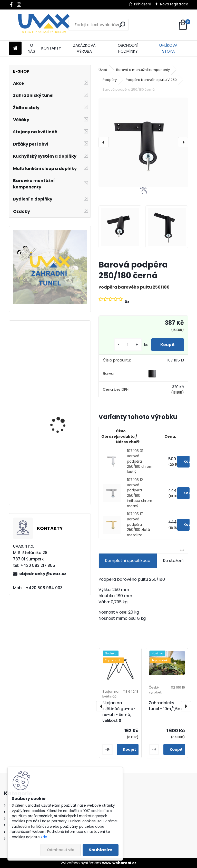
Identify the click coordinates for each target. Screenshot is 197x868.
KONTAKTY (51, 48)
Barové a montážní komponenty (143, 70)
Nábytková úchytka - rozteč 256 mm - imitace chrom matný (65, 417)
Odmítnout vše (61, 850)
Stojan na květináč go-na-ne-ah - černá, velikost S (119, 712)
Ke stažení (173, 561)
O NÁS (31, 48)
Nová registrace (174, 4)
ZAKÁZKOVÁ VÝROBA (84, 48)
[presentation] (104, 142)
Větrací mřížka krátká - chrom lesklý (64, 357)
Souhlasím (101, 850)
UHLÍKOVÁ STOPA (168, 48)
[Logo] (44, 25)
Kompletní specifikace (128, 561)
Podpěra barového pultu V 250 (151, 80)
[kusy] (125, 345)
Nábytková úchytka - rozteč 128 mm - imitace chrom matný (64, 479)
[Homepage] (15, 48)
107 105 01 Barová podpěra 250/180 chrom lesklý (140, 461)
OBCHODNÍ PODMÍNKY (128, 48)
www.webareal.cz (119, 863)
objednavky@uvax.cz (43, 574)
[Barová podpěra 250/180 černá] (143, 142)
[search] (122, 25)
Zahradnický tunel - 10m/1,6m (165, 706)
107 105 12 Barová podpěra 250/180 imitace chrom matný (140, 493)
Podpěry (110, 80)
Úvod (103, 70)
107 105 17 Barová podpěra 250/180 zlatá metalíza (139, 525)
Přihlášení (143, 4)
